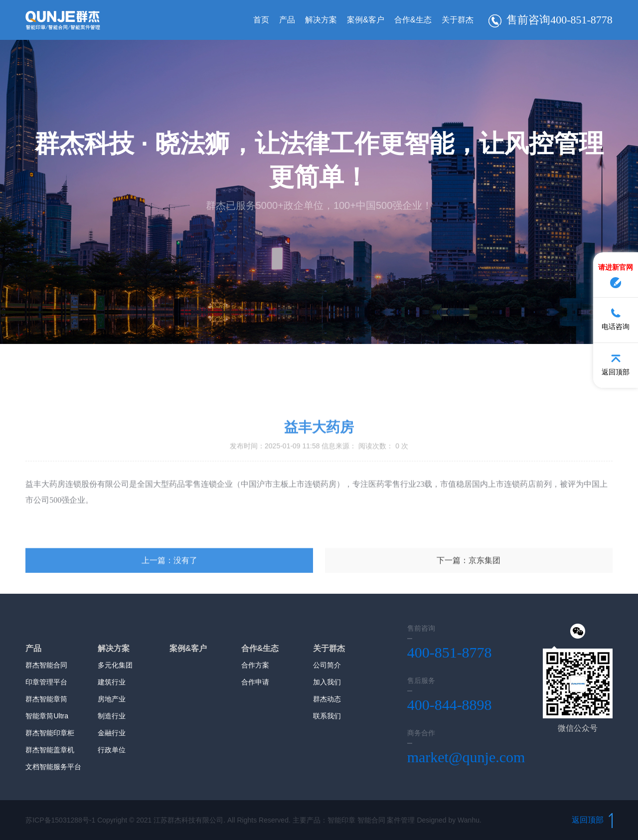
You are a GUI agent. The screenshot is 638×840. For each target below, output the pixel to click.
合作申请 (255, 682)
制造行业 (112, 716)
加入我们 (327, 682)
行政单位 (112, 750)
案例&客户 (366, 20)
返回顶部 (592, 820)
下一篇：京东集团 (469, 607)
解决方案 (321, 20)
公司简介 (327, 665)
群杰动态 (327, 699)
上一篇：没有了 (169, 607)
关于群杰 (458, 20)
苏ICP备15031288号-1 (60, 820)
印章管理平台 (46, 682)
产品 (287, 20)
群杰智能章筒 (46, 699)
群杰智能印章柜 (50, 733)
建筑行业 (112, 682)
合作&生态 (413, 20)
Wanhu (469, 820)
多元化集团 (115, 665)
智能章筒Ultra (47, 716)
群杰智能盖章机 (50, 750)
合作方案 (255, 665)
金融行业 (112, 733)
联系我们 (327, 716)
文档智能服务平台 (53, 767)
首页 (261, 20)
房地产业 (112, 699)
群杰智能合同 (46, 665)
